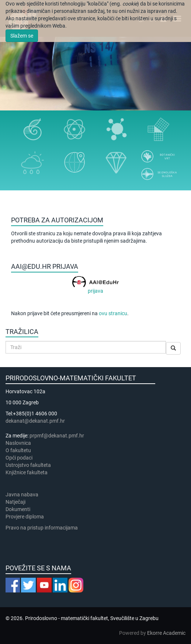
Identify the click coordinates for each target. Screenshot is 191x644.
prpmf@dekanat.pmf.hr (57, 436)
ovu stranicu (113, 313)
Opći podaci (19, 458)
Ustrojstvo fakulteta (28, 465)
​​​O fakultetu (18, 450)
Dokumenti (18, 509)
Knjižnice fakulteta (27, 472)
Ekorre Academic (166, 633)
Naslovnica (18, 443)
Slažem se (22, 36)
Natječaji (15, 502)
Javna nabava (22, 495)
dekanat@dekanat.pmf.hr (35, 421)
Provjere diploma (25, 517)
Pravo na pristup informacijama (43, 528)
